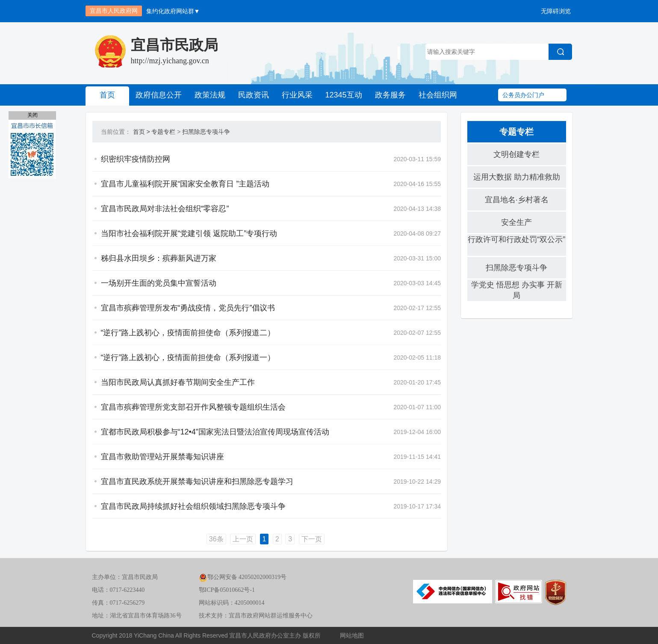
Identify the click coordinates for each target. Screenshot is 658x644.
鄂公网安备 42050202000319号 (243, 577)
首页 (107, 95)
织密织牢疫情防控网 (136, 159)
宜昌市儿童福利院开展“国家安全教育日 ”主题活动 (185, 184)
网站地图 (352, 635)
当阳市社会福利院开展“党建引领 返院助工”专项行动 (189, 233)
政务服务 (390, 95)
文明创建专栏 (516, 154)
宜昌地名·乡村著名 (517, 200)
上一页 (243, 539)
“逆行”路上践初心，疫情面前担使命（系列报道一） (188, 357)
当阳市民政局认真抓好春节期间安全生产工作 (178, 382)
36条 (216, 539)
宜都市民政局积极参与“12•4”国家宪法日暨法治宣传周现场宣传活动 (215, 432)
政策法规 (210, 95)
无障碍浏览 (556, 11)
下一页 (312, 539)
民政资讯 (254, 95)
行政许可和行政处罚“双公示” (516, 239)
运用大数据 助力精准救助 (517, 177)
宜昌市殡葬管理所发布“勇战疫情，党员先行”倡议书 (188, 308)
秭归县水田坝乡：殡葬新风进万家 (159, 258)
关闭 (32, 115)
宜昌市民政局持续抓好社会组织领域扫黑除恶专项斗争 (193, 506)
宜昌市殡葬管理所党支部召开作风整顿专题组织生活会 (193, 407)
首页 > (142, 132)
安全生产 (516, 222)
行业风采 (297, 95)
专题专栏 (163, 132)
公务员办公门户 (523, 95)
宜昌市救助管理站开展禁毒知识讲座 (162, 457)
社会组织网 (438, 95)
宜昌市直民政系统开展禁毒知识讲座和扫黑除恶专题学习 (197, 482)
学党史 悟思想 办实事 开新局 (517, 290)
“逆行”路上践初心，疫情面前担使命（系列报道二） (188, 333)
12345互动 (344, 95)
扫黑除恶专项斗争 (206, 132)
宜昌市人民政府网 (114, 11)
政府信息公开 (159, 95)
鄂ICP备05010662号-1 (227, 590)
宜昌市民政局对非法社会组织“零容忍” (165, 209)
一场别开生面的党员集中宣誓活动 (159, 283)
